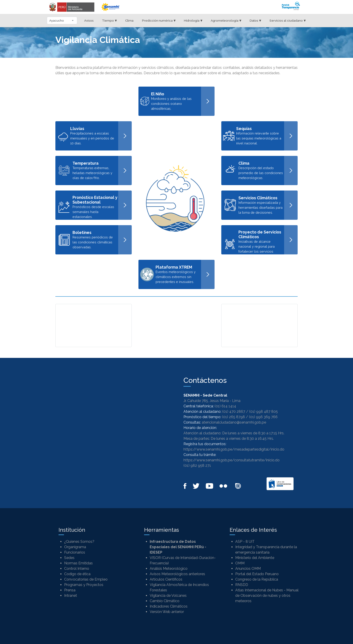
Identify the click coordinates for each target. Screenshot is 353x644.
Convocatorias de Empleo (86, 579)
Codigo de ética (77, 574)
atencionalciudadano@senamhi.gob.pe (234, 422)
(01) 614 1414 (225, 406)
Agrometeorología (226, 20)
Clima (129, 20)
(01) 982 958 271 (197, 466)
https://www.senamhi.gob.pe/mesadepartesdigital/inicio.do (234, 449)
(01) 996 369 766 (263, 417)
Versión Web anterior (167, 612)
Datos (255, 20)
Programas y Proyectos (84, 585)
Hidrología (193, 20)
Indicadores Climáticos (169, 606)
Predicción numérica (159, 20)
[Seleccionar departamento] (62, 20)
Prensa (70, 590)
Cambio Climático (165, 601)
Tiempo (109, 20)
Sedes (69, 558)
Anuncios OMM (248, 569)
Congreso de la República (257, 579)
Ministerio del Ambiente (255, 558)
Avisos (89, 20)
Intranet (71, 596)
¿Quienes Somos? (79, 542)
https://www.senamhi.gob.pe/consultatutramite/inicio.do (232, 460)
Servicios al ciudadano (288, 20)
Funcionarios (75, 552)
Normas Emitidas (78, 563)
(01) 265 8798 (233, 417)
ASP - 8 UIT (245, 542)
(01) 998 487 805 (264, 412)
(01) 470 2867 (234, 412)
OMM (240, 563)
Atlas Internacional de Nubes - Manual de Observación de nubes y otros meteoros (267, 596)
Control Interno (77, 569)
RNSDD (242, 585)
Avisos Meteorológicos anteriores (177, 574)
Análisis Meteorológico (169, 569)
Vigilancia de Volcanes (168, 596)
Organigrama (75, 547)
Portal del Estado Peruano (257, 574)
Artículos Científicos (166, 579)
